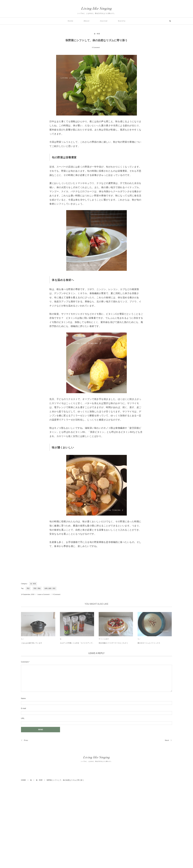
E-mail (23, 708)
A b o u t (86, 21)
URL (23, 718)
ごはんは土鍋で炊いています (31, 644)
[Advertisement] (70, 563)
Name (23, 698)
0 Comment (96, 47)
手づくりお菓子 (104, 640)
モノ (22, 640)
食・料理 (97, 34)
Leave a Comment (43, 594)
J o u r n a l (104, 21)
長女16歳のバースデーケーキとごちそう (113, 644)
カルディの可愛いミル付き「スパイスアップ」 (77, 644)
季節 (28, 588)
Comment (25, 662)
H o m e (70, 21)
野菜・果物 (37, 588)
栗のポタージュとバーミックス (149, 644)
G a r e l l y (122, 21)
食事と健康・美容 (50, 588)
